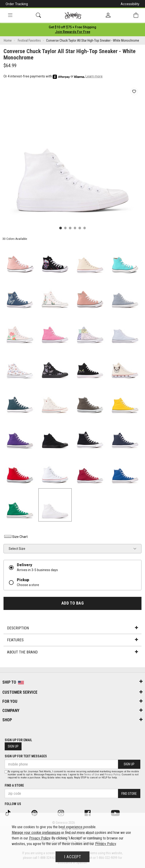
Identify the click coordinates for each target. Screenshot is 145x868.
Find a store (14, 785)
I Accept (73, 857)
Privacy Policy (112, 775)
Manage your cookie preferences (36, 833)
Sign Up (13, 746)
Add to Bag (72, 603)
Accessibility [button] (130, 4)
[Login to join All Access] (72, 27)
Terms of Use (92, 775)
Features (72, 640)
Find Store (129, 794)
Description (72, 628)
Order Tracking (17, 4)
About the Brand (72, 652)
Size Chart (16, 537)
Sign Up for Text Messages (26, 756)
